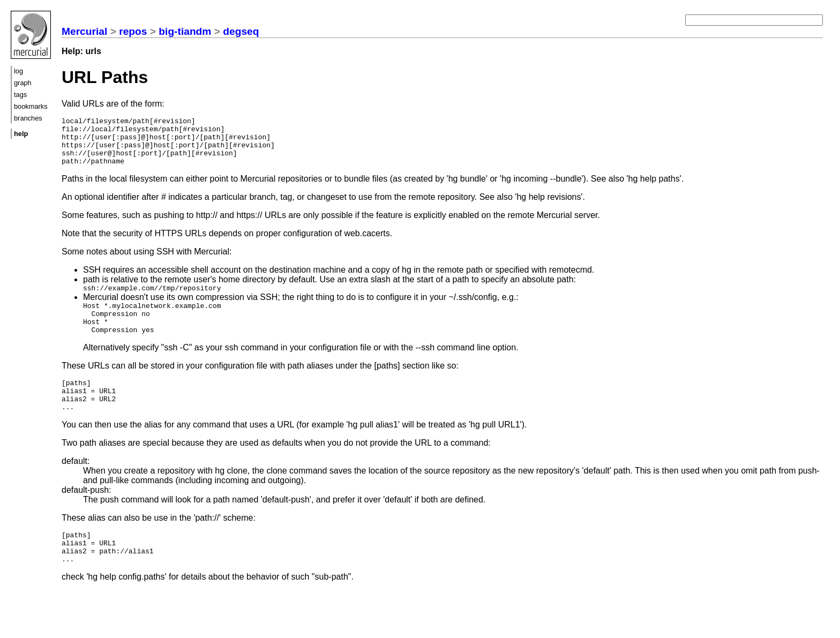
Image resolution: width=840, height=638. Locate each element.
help (21, 134)
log (18, 71)
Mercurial (84, 31)
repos (133, 31)
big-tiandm (185, 31)
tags (20, 95)
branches (28, 118)
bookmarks (31, 106)
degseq (241, 31)
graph (23, 83)
